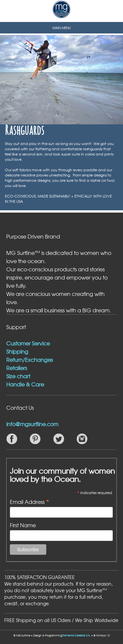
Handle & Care (25, 384)
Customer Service (28, 343)
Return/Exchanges (30, 360)
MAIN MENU (62, 28)
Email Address (30, 501)
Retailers (17, 368)
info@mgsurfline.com (32, 424)
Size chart (18, 376)
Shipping (17, 351)
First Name (23, 525)
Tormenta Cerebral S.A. (76, 635)
